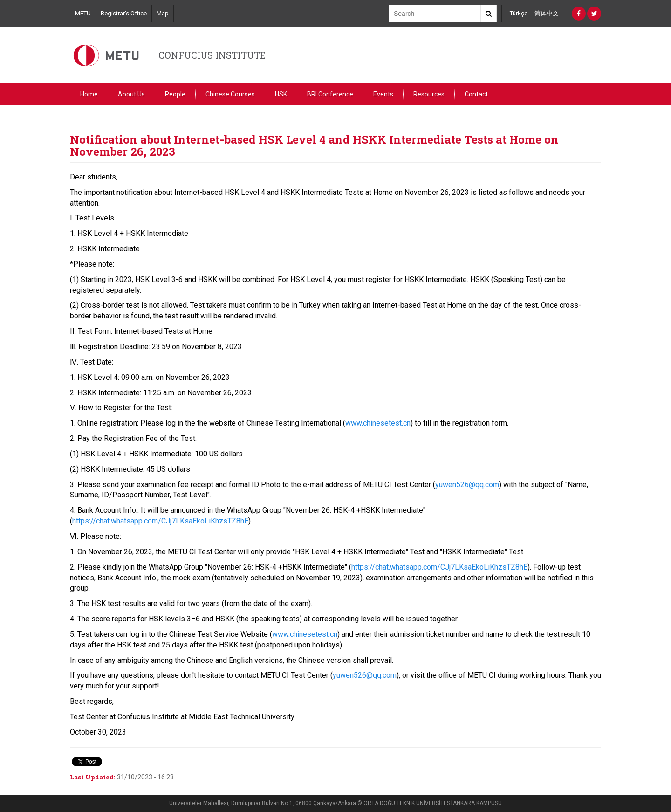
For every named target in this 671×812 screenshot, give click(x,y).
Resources (429, 94)
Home (89, 94)
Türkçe (519, 13)
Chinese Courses (230, 94)
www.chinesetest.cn (378, 423)
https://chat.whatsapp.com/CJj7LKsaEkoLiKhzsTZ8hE (160, 521)
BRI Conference (330, 94)
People (175, 94)
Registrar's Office (124, 13)
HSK (281, 94)
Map (163, 13)
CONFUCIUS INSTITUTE (212, 55)
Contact (476, 94)
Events (383, 94)
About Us (131, 94)
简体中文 (547, 13)
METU (83, 13)
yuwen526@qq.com (467, 485)
